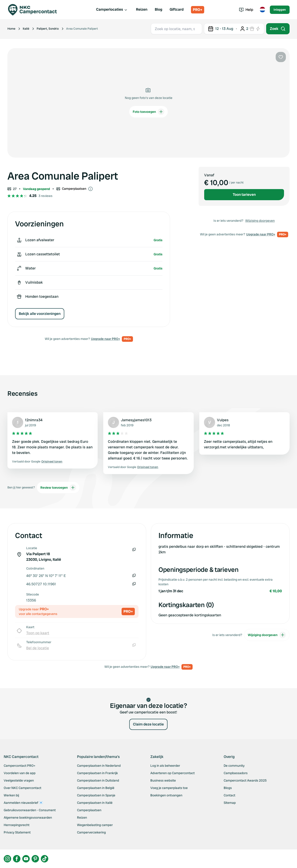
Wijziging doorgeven (260, 221)
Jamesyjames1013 (136, 420)
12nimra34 (34, 420)
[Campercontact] (35, 10)
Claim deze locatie (148, 724)
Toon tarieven (244, 195)
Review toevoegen (58, 488)
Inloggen (280, 10)
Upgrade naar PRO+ (105, 339)
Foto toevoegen (148, 112)
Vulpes (223, 420)
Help (246, 10)
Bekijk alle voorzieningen (40, 314)
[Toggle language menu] (262, 10)
